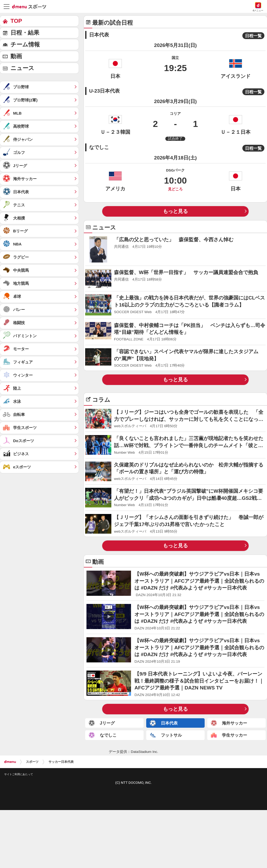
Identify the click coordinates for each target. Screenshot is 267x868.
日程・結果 (25, 33)
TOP (16, 21)
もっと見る (175, 211)
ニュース (22, 68)
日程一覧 (253, 36)
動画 (16, 56)
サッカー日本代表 (61, 762)
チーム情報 (25, 44)
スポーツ (32, 762)
